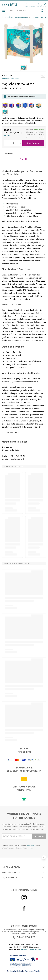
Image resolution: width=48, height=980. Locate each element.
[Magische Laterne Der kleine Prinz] (25, 106)
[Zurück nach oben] (44, 857)
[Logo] (10, 5)
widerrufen (30, 845)
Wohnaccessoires (22, 17)
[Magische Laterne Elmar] (32, 106)
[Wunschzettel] (22, 159)
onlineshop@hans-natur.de (31, 950)
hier (31, 848)
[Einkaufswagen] (39, 5)
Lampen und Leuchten (39, 17)
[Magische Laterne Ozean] (5, 112)
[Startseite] (3, 17)
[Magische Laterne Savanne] (38, 106)
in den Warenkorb (33, 143)
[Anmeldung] (26, 5)
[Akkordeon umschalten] (24, 867)
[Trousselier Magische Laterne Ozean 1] (24, 43)
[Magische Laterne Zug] (5, 106)
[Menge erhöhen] (20, 143)
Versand (7, 135)
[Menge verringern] (6, 143)
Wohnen (10, 17)
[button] (26, 5)
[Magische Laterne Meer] (12, 106)
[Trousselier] (43, 77)
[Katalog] (27, 159)
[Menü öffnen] (4, 11)
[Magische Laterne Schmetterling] (18, 106)
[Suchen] (42, 11)
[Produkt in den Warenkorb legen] (13, 143)
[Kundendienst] (45, 5)
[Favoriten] (32, 5)
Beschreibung (9, 154)
